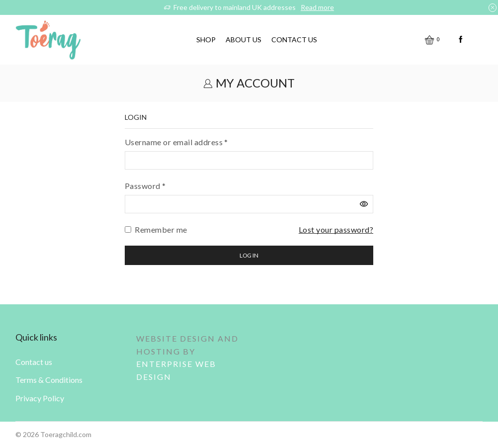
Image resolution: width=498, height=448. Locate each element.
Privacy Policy (40, 398)
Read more (317, 7)
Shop (206, 40)
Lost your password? (336, 229)
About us (244, 40)
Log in (249, 255)
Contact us (294, 40)
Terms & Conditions (49, 380)
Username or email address (176, 141)
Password (145, 185)
